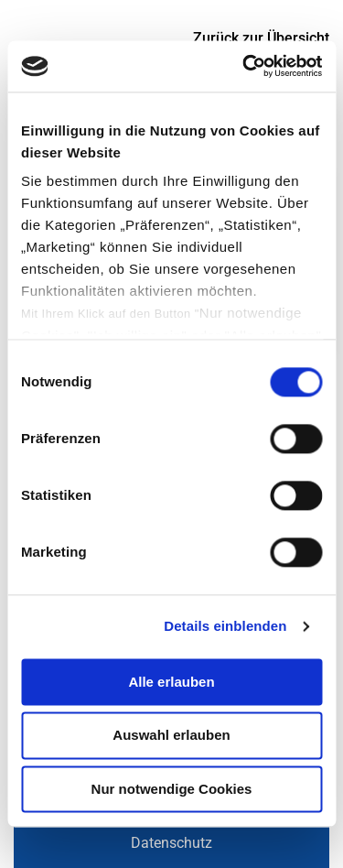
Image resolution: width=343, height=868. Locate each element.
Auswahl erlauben (171, 736)
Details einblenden (225, 626)
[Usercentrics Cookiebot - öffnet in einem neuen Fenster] (244, 66)
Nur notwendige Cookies (172, 789)
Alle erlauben (171, 682)
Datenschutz (171, 843)
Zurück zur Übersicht (261, 38)
